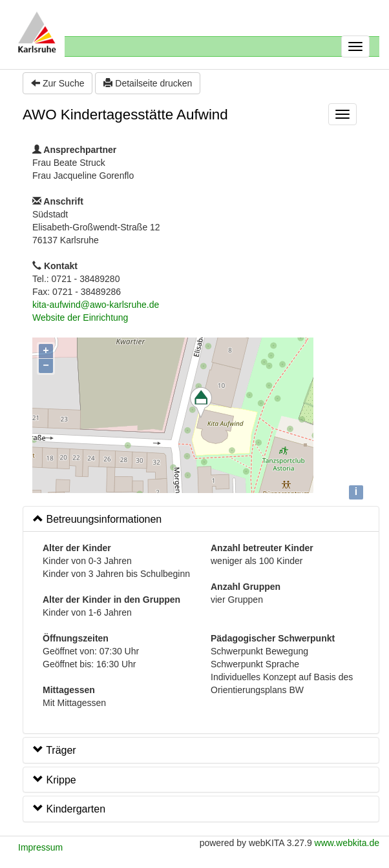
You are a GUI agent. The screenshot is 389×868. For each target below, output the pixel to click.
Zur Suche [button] (58, 83)
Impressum (40, 847)
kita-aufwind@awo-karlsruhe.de (96, 305)
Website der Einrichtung (80, 318)
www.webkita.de (347, 843)
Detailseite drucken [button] (148, 83)
